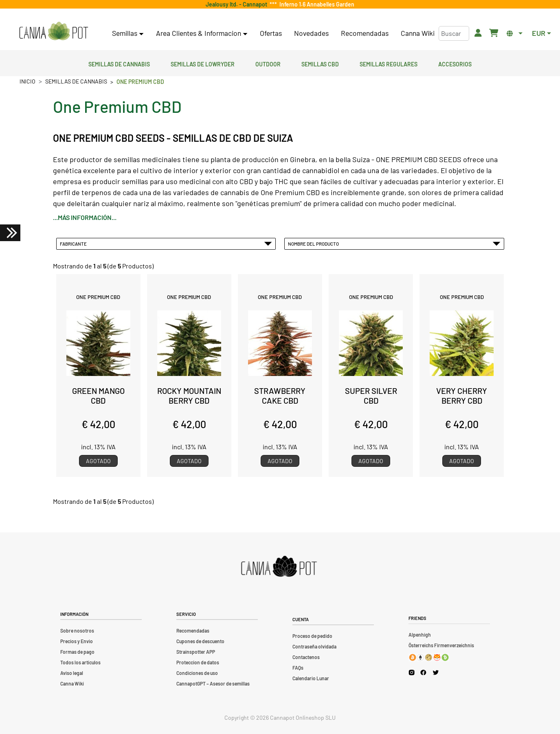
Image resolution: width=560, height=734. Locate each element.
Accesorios (455, 63)
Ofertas (271, 33)
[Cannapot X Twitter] (436, 672)
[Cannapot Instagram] (412, 672)
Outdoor (268, 63)
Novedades (311, 33)
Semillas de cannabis (119, 63)
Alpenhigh (420, 635)
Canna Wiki (418, 33)
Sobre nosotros (77, 631)
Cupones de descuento (200, 641)
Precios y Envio (77, 641)
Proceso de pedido (312, 636)
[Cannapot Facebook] (423, 672)
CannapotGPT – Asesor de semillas (213, 683)
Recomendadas (365, 33)
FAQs (298, 668)
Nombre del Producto (394, 244)
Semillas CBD (320, 63)
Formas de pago (77, 652)
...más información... (85, 217)
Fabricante (166, 244)
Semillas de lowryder (203, 63)
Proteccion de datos (198, 662)
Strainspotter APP (196, 652)
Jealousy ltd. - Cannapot (238, 4)
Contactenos (306, 657)
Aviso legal (72, 673)
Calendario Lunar (311, 678)
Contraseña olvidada (314, 646)
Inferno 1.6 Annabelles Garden (316, 4)
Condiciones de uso (197, 673)
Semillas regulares (389, 63)
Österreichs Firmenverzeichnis (441, 645)
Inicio (27, 81)
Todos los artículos (80, 662)
